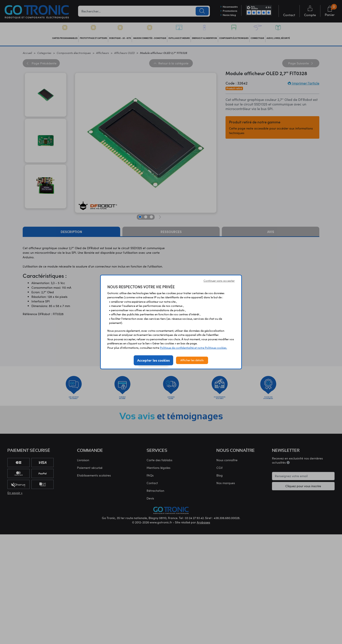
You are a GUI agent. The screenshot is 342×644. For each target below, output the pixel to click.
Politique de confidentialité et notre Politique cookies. (193, 348)
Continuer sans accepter (219, 281)
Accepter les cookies (153, 360)
